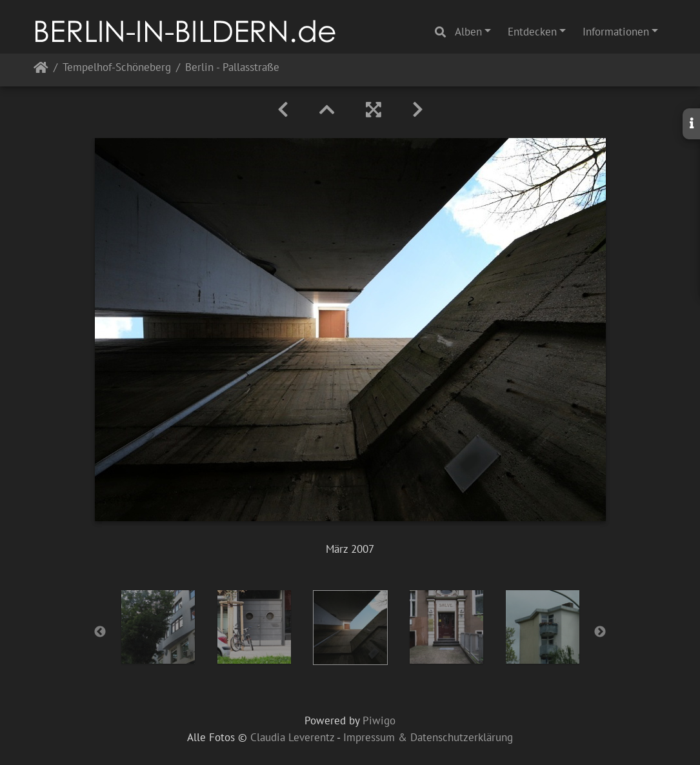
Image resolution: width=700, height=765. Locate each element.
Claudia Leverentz (292, 737)
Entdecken (532, 32)
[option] (158, 627)
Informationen (616, 32)
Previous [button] (100, 632)
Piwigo (379, 720)
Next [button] (600, 632)
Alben (468, 32)
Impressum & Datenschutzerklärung (428, 737)
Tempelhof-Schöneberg (117, 68)
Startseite (41, 70)
